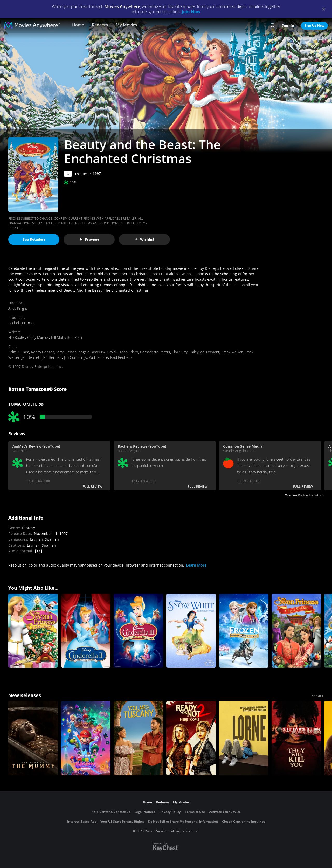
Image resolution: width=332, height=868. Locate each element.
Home (78, 25)
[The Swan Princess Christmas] (33, 631)
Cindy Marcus (38, 337)
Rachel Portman (21, 323)
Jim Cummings (75, 357)
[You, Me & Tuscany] (138, 738)
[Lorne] (244, 738)
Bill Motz (58, 337)
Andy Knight (18, 308)
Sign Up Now (314, 26)
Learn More (196, 565)
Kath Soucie (99, 357)
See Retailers (34, 239)
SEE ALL (318, 696)
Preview (89, 239)
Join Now (191, 12)
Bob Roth (74, 337)
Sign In (288, 25)
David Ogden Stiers (122, 352)
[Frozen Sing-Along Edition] (244, 631)
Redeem (100, 25)
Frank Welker (232, 352)
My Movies (126, 25)
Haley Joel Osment (205, 352)
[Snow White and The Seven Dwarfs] (191, 631)
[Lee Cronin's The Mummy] (33, 738)
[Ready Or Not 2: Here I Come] (191, 738)
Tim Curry (180, 352)
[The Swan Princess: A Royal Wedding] (296, 631)
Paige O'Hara (19, 352)
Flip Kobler (17, 337)
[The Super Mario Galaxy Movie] (86, 738)
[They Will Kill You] (296, 738)
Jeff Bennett (31, 357)
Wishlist (144, 239)
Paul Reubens (121, 357)
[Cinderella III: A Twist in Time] (138, 631)
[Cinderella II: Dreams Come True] (86, 631)
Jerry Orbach (67, 352)
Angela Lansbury (92, 352)
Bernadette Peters (155, 352)
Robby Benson (43, 352)
